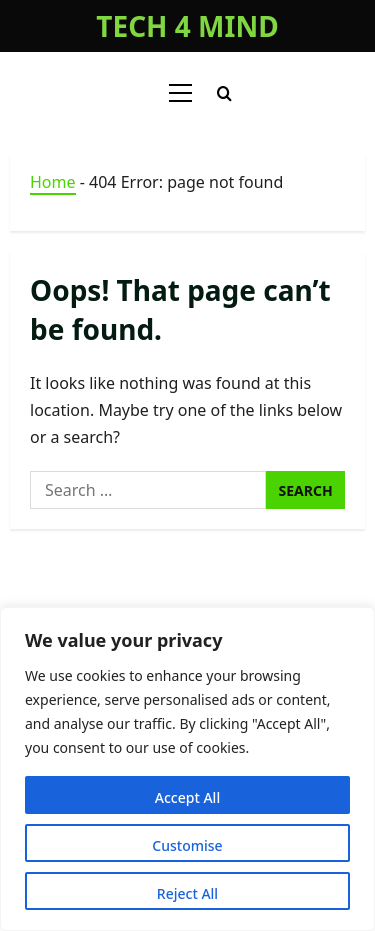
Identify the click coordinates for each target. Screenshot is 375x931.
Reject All (187, 893)
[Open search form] (224, 93)
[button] (180, 93)
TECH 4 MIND (187, 26)
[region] (187, 769)
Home (53, 182)
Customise (187, 845)
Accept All (187, 797)
